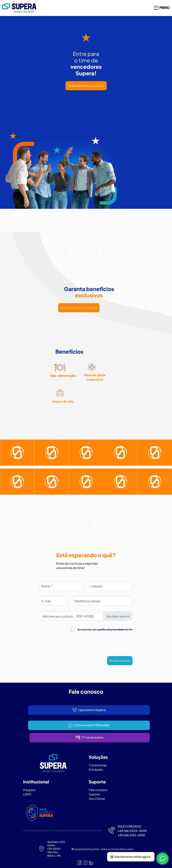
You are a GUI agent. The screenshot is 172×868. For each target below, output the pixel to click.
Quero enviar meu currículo (86, 86)
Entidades (96, 770)
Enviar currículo (120, 661)
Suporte (94, 794)
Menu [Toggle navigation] (162, 8)
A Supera (29, 790)
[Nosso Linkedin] (91, 863)
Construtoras (98, 765)
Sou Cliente (97, 799)
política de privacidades (112, 629)
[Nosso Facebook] (79, 863)
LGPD (27, 794)
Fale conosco (98, 790)
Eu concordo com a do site (105, 629)
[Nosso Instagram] (85, 863)
